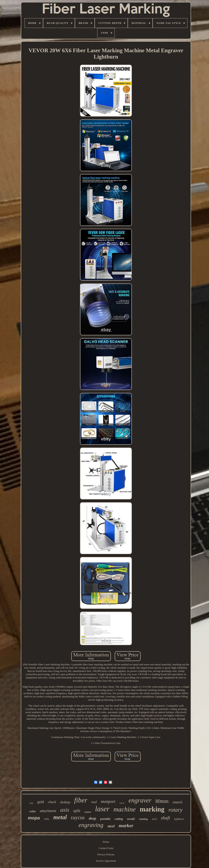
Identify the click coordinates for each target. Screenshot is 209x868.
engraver (140, 800)
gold (41, 802)
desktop (65, 802)
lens (31, 803)
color (33, 811)
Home (106, 842)
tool (94, 802)
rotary (175, 810)
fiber (81, 800)
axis (65, 810)
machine (125, 809)
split (77, 811)
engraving (91, 825)
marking (152, 809)
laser (102, 809)
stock (154, 819)
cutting (119, 819)
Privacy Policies (106, 854)
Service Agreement (106, 861)
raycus (78, 817)
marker (126, 826)
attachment (48, 811)
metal (60, 817)
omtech (177, 802)
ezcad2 (131, 819)
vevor (122, 803)
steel (111, 826)
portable (105, 819)
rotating (143, 819)
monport (108, 801)
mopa (34, 818)
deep (92, 818)
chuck (52, 802)
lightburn (179, 819)
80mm (162, 801)
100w (47, 819)
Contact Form (106, 848)
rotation (88, 812)
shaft (165, 818)
